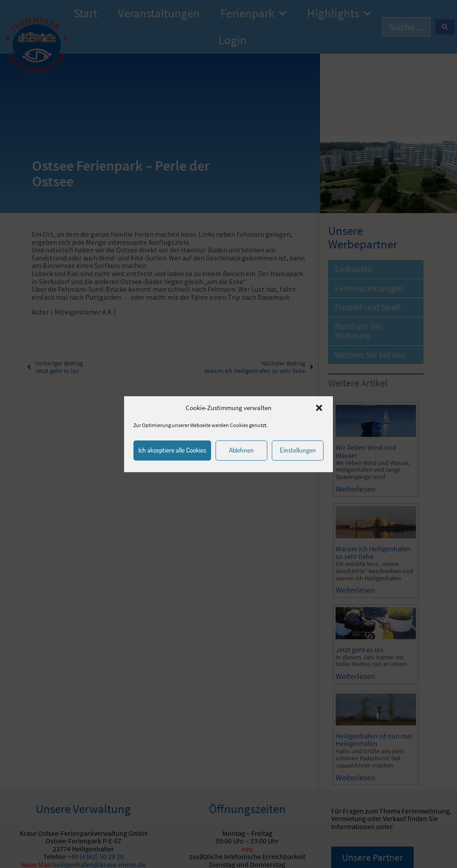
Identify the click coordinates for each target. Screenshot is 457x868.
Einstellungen (298, 450)
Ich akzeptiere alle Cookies (172, 450)
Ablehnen (241, 450)
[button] (319, 408)
